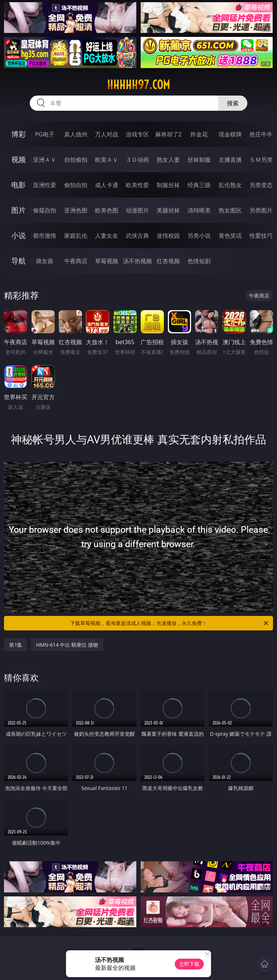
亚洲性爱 (45, 185)
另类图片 (261, 210)
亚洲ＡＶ (45, 160)
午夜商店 (76, 261)
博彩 (18, 134)
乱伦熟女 (230, 185)
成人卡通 (107, 185)
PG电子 (45, 134)
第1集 (16, 645)
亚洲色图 (76, 210)
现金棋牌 (230, 134)
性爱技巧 (261, 236)
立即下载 (189, 964)
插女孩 (45, 261)
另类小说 (199, 236)
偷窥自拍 (45, 210)
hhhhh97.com (138, 85)
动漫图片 (137, 210)
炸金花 (199, 134)
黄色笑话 (230, 236)
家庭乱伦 (76, 236)
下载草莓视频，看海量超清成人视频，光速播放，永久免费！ (170, 623)
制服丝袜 (168, 185)
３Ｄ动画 (137, 160)
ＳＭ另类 (261, 160)
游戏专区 (137, 134)
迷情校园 (168, 236)
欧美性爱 (137, 185)
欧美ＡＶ (107, 160)
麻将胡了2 (168, 134)
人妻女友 (107, 236)
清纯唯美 (199, 210)
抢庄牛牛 (261, 134)
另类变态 (261, 185)
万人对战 (107, 134)
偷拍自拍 (76, 185)
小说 (18, 235)
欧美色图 (107, 210)
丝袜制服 (199, 160)
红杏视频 (168, 261)
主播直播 (230, 160)
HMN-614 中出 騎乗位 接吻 (67, 645)
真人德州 (76, 134)
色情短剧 (199, 261)
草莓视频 (107, 261)
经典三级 (199, 185)
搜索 (233, 103)
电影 (18, 185)
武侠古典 (137, 236)
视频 (18, 159)
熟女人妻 (168, 160)
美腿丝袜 (168, 210)
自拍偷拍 (76, 160)
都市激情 (45, 236)
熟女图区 (230, 210)
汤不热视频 (137, 261)
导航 (18, 261)
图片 (18, 210)
